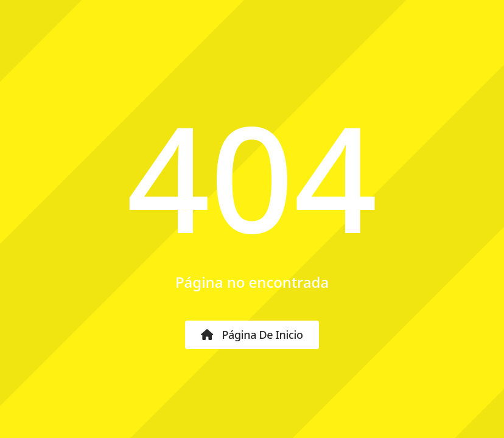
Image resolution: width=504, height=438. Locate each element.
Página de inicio (252, 335)
